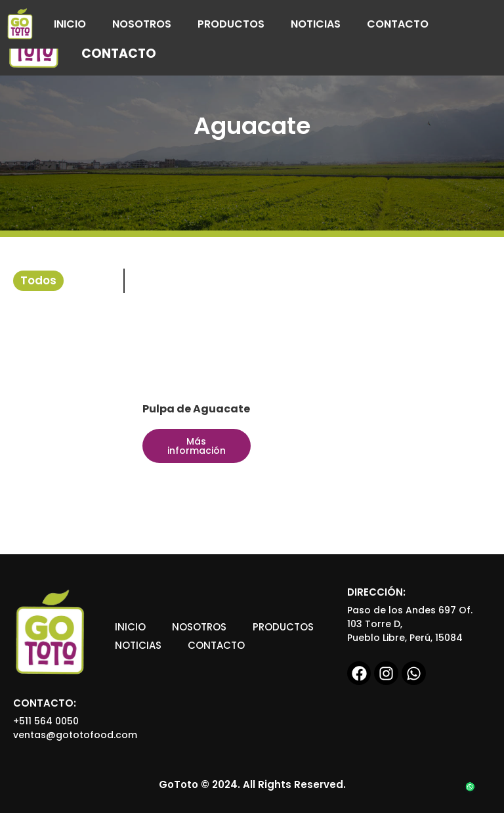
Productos (231, 24)
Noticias (316, 24)
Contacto (398, 24)
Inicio (70, 24)
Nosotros (142, 24)
